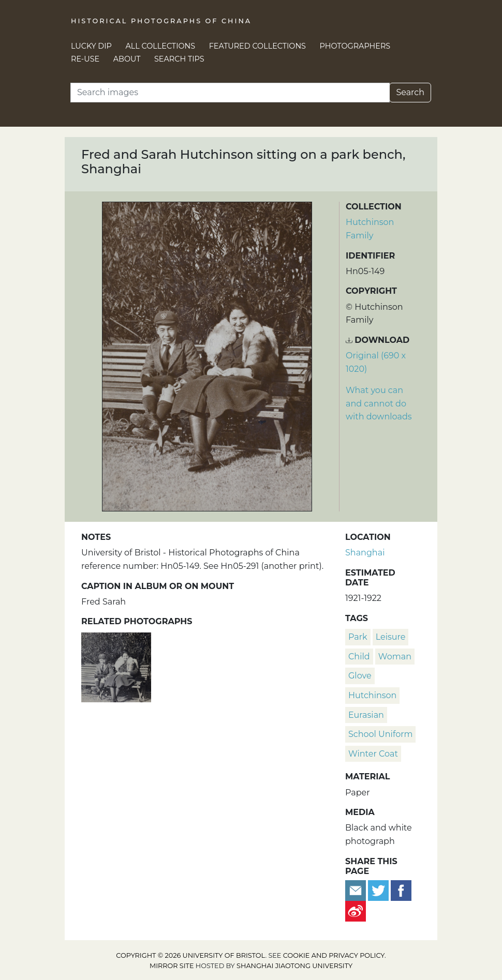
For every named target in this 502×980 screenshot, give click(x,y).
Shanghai (365, 553)
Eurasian (366, 715)
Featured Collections (257, 46)
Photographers (355, 46)
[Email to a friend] (357, 890)
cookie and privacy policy (334, 955)
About (127, 59)
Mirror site (172, 966)
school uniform (380, 734)
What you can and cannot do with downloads (379, 403)
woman (395, 657)
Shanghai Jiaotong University (294, 966)
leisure (391, 637)
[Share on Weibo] (356, 910)
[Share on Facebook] (401, 890)
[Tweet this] (379, 890)
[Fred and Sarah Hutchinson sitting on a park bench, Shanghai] (116, 666)
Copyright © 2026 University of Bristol (190, 955)
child (359, 657)
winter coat (373, 754)
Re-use (85, 59)
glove (360, 676)
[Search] (230, 93)
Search (410, 92)
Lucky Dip (91, 46)
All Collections (161, 46)
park (358, 637)
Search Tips (179, 59)
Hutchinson (372, 695)
